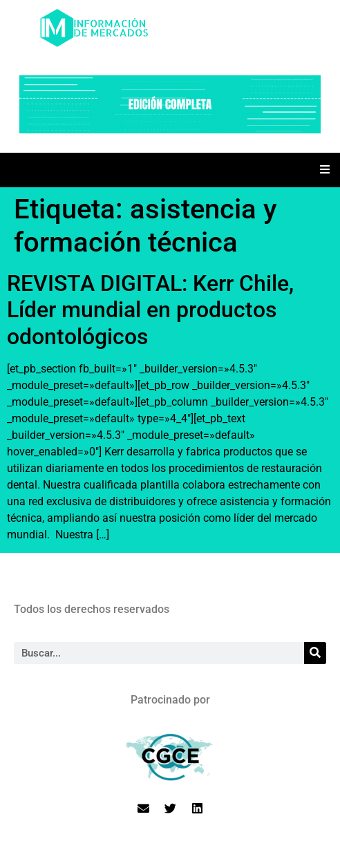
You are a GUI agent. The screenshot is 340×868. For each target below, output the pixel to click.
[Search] (315, 653)
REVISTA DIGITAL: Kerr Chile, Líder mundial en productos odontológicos (150, 310)
